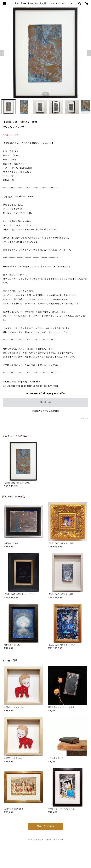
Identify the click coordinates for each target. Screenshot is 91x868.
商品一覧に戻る (46, 826)
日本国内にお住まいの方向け (46, 411)
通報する (84, 418)
